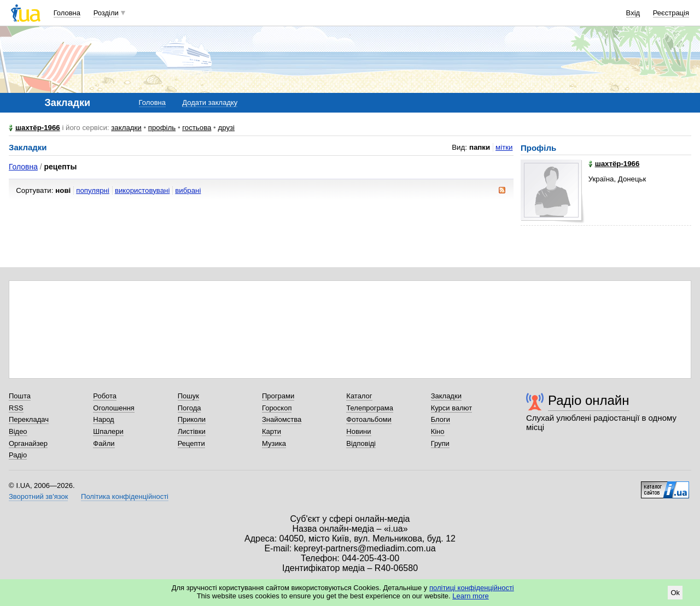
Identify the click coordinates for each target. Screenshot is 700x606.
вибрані (188, 190)
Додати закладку (210, 102)
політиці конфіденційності (472, 588)
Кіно (438, 431)
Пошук (188, 396)
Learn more (470, 596)
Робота (105, 396)
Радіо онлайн (589, 400)
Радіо (18, 455)
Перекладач (29, 419)
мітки (504, 147)
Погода (189, 408)
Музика (274, 443)
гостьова (197, 128)
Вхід (633, 13)
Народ (103, 419)
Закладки (446, 396)
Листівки (192, 431)
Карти (272, 431)
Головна (67, 13)
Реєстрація (671, 13)
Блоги (441, 419)
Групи (440, 443)
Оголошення (114, 408)
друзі (226, 128)
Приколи (192, 419)
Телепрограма (370, 408)
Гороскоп (277, 408)
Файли (104, 443)
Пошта (20, 396)
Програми (278, 396)
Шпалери (108, 431)
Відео (18, 431)
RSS (16, 408)
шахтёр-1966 (38, 128)
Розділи (106, 13)
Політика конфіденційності (125, 496)
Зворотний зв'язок (38, 496)
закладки (126, 128)
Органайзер (28, 443)
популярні (93, 190)
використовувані (142, 190)
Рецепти (191, 443)
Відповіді (361, 443)
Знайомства (282, 419)
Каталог (359, 396)
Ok (675, 593)
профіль (162, 128)
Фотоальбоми (369, 419)
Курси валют (452, 408)
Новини (358, 431)
